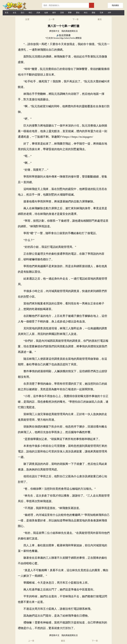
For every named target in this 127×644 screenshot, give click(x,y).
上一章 (51, 19)
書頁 (100, 19)
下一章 (76, 19)
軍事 (70, 13)
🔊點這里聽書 (63, 35)
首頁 (7, 13)
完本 (102, 13)
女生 (15, 13)
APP (109, 13)
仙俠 (46, 13)
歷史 (78, 13)
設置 (27, 19)
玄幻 (22, 13)
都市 (54, 13)
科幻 (86, 13)
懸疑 (94, 13)
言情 (62, 13)
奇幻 (30, 13)
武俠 (38, 13)
